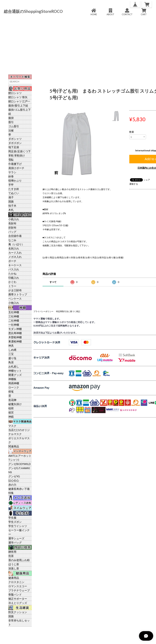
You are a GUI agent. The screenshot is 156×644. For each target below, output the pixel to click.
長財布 (12, 223)
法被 (11, 130)
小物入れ (14, 303)
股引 (11, 122)
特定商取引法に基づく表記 (68, 311)
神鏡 (11, 417)
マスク (12, 426)
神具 (11, 345)
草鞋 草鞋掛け (17, 155)
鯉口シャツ (15, 93)
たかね (12, 273)
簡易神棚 (14, 383)
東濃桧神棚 (15, 341)
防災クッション (18, 612)
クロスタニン (16, 582)
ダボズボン (15, 143)
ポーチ (12, 261)
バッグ (12, 232)
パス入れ (14, 269)
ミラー (12, 286)
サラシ (12, 172)
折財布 (12, 227)
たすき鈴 (14, 189)
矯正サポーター (18, 599)
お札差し (14, 366)
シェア (147, 180)
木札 (11, 210)
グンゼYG (14, 476)
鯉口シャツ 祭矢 (18, 97)
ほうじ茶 (14, 564)
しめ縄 (12, 350)
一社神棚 (14, 325)
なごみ (12, 240)
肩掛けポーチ (16, 168)
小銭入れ (14, 219)
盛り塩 (12, 358)
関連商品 (14, 446)
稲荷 (11, 408)
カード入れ (15, 253)
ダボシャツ (15, 139)
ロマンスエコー (18, 586)
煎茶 (11, 556)
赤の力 (12, 485)
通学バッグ (15, 542)
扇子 (11, 197)
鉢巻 (11, 176)
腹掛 (11, 118)
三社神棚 (14, 316)
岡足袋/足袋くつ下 (20, 151)
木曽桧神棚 (15, 337)
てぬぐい (14, 193)
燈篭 (11, 391)
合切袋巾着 (15, 236)
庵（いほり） (16, 244)
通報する (134, 184)
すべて (53, 282)
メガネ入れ (15, 257)
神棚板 (12, 379)
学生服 (12, 518)
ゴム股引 (14, 126)
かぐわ (12, 282)
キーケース (15, 265)
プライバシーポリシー (43, 311)
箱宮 (11, 412)
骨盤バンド (15, 594)
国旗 (11, 201)
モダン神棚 (15, 329)
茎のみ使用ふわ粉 (19, 560)
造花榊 (12, 400)
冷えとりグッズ (18, 603)
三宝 (11, 354)
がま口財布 (15, 290)
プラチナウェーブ (19, 590)
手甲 (11, 185)
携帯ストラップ (18, 294)
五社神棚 (14, 312)
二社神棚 (14, 320)
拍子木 (12, 206)
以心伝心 (14, 480)
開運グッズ (15, 375)
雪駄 (11, 160)
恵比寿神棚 (15, 333)
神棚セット (15, 371)
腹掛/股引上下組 (18, 105)
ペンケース (15, 299)
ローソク (14, 387)
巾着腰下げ (15, 164)
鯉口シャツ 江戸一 (19, 101)
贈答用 (12, 552)
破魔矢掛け (15, 404)
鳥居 (11, 362)
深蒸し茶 (14, 568)
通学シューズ (16, 538)
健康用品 (14, 578)
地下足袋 (14, 147)
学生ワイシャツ (18, 526)
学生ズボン (15, 522)
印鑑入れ (14, 278)
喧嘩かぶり (15, 180)
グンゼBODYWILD (20, 464)
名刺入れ (14, 248)
